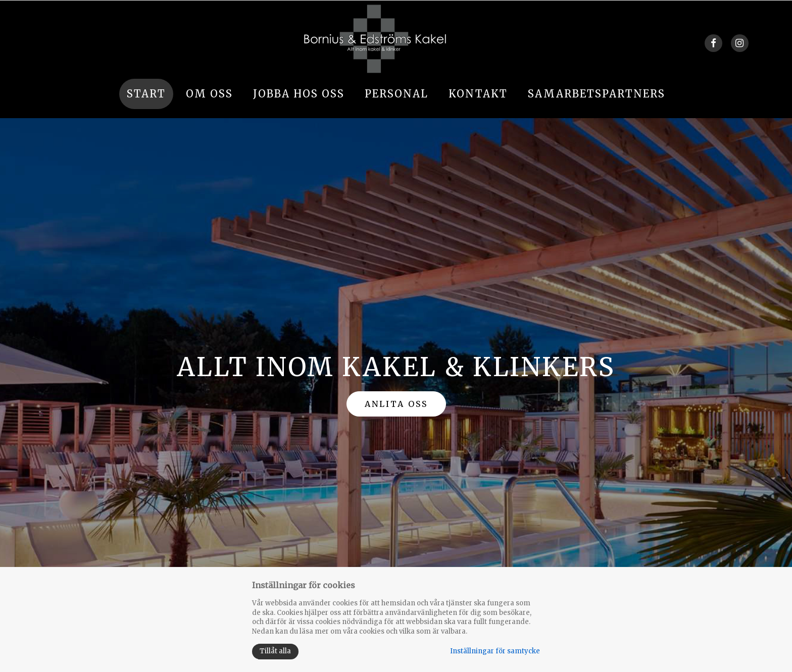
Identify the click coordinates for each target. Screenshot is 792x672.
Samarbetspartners (597, 94)
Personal (397, 94)
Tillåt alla (275, 651)
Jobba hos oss (299, 94)
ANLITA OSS (396, 404)
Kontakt (478, 94)
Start (146, 94)
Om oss (209, 94)
